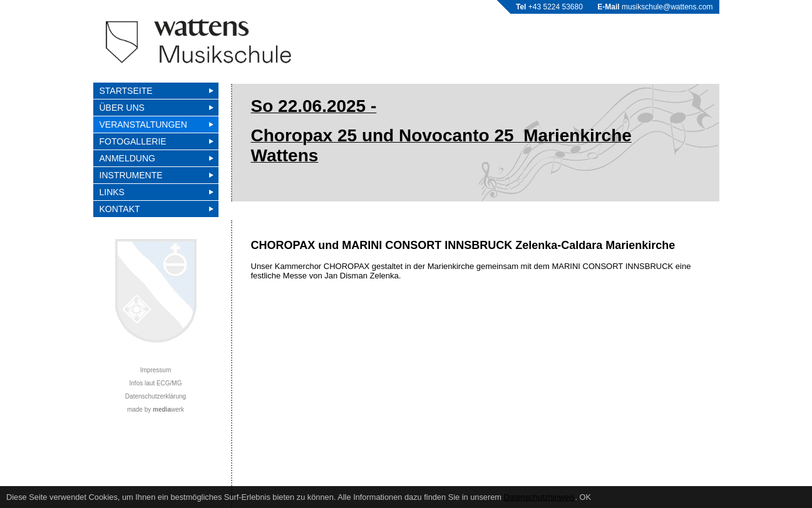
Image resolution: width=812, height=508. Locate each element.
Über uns (122, 108)
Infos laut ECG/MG (156, 383)
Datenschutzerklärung (156, 396)
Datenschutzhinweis (540, 497)
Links (112, 192)
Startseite (126, 91)
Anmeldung (127, 158)
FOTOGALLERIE (133, 141)
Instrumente (131, 175)
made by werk (156, 409)
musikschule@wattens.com (667, 7)
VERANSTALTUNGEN (143, 124)
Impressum (156, 370)
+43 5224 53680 (556, 7)
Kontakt (120, 209)
